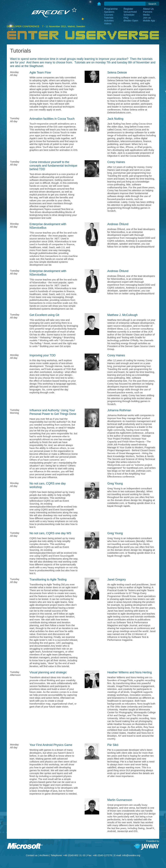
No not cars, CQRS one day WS (50, 533)
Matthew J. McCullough (122, 315)
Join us (147, 18)
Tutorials (109, 18)
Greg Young (115, 483)
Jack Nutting (115, 119)
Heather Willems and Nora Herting (130, 672)
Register (128, 9)
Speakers (109, 12)
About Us (148, 9)
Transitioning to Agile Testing (48, 579)
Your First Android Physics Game (51, 745)
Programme (111, 9)
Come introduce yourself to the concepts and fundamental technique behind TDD (53, 166)
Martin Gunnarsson (120, 800)
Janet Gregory (117, 579)
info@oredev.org (131, 855)
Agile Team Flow (40, 72)
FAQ (126, 18)
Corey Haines (116, 162)
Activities (109, 21)
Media (146, 15)
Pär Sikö (113, 745)
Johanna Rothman (119, 410)
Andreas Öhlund (118, 224)
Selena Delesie (117, 72)
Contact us (32, 855)
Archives (44, 855)
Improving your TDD (43, 355)
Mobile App (149, 21)
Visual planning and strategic (48, 672)
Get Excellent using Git (44, 315)
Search (152, 4)
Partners (148, 12)
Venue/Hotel (130, 12)
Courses (109, 15)
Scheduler (129, 15)
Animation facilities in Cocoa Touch (52, 119)
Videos (108, 23)
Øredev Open (131, 21)
